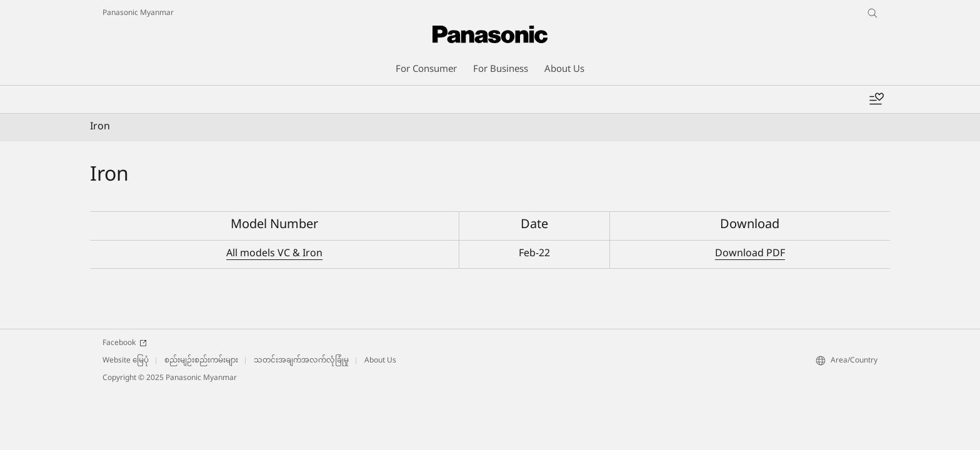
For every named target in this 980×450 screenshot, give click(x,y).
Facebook (125, 343)
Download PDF (750, 254)
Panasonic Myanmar (138, 13)
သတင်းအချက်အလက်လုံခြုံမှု (301, 361)
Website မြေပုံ (126, 361)
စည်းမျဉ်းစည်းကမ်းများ (201, 361)
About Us (380, 361)
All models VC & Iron (274, 254)
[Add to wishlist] (876, 99)
